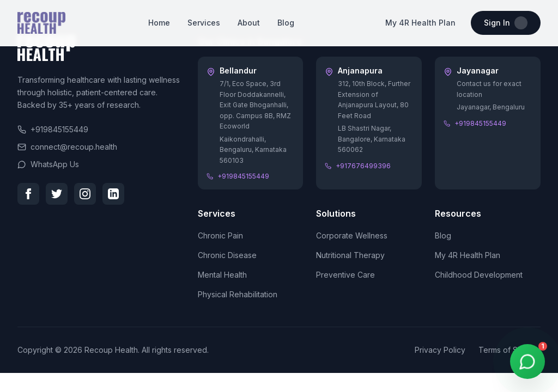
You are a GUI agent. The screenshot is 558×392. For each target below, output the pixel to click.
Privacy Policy (440, 350)
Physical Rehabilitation (238, 294)
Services (204, 23)
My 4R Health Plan (420, 23)
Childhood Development (479, 275)
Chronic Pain (220, 235)
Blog (286, 23)
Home (159, 23)
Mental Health (222, 275)
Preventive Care (345, 275)
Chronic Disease (227, 255)
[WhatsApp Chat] (527, 362)
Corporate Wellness (352, 235)
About (249, 23)
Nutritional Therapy (350, 255)
